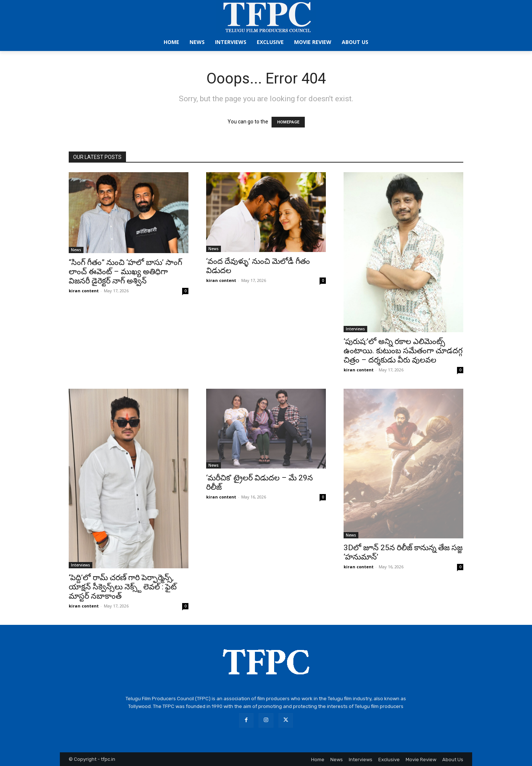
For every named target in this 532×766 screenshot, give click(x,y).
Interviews (355, 329)
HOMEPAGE (288, 122)
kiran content (84, 291)
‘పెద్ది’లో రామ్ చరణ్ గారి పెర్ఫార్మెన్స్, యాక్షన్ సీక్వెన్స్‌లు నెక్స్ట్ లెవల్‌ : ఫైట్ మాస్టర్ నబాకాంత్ (123, 587)
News (76, 250)
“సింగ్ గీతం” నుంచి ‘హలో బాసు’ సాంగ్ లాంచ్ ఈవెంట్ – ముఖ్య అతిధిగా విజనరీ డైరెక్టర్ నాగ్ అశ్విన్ (125, 272)
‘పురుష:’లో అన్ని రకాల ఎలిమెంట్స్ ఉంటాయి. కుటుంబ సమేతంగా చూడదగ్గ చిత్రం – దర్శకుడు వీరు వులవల (403, 351)
